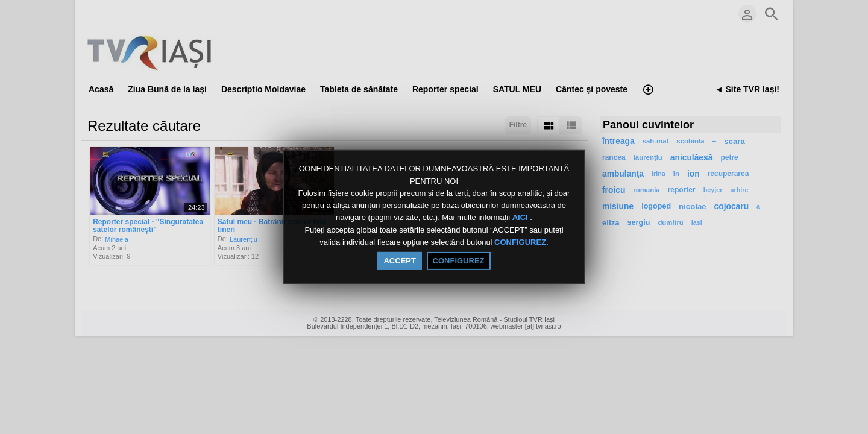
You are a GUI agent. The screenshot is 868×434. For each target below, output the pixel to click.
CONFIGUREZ (520, 242)
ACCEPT (399, 261)
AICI (521, 218)
